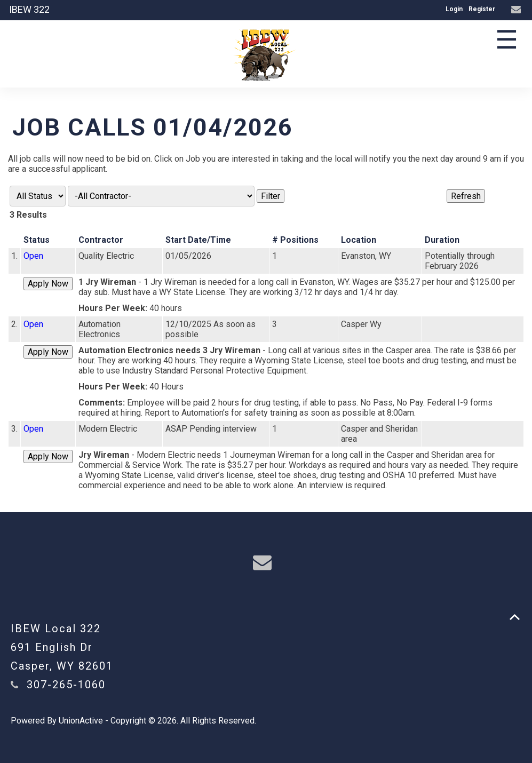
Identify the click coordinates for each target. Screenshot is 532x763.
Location (359, 240)
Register (482, 9)
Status (37, 240)
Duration (442, 240)
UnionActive (81, 721)
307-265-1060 (66, 685)
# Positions (295, 240)
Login (454, 9)
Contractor (101, 240)
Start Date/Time (198, 240)
